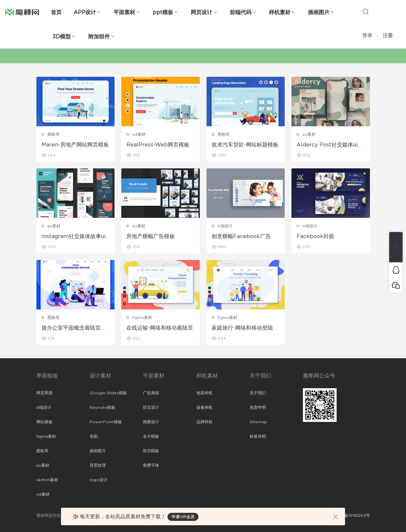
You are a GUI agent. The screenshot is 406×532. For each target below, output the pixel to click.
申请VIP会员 (183, 517)
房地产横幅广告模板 (151, 236)
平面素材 (124, 12)
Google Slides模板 (108, 393)
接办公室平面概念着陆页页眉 (74, 328)
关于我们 (258, 393)
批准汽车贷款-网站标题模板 (245, 145)
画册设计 (151, 422)
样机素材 (280, 12)
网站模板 (44, 422)
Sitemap (258, 422)
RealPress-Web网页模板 (158, 145)
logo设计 (99, 480)
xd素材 (139, 134)
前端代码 (241, 12)
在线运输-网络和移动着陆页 (160, 328)
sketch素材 (47, 480)
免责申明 (258, 407)
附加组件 (99, 37)
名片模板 (151, 436)
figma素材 (142, 318)
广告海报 (151, 393)
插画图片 (319, 12)
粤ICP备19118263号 (352, 516)
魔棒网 (22, 12)
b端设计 (225, 226)
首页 (56, 12)
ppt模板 (163, 12)
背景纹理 (98, 465)
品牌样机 (205, 422)
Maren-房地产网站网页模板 (75, 145)
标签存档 (258, 436)
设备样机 (205, 407)
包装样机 (205, 393)
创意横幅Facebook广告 (241, 236)
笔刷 (94, 436)
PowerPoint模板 (106, 422)
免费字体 (151, 465)
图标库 (54, 134)
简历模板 (151, 451)
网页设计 (201, 12)
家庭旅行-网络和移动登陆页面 (245, 328)
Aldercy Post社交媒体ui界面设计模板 (330, 145)
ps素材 (309, 134)
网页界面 (44, 393)
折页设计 (151, 407)
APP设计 (85, 12)
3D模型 (62, 37)
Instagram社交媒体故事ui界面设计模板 (73, 237)
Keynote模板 (102, 407)
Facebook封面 (315, 236)
